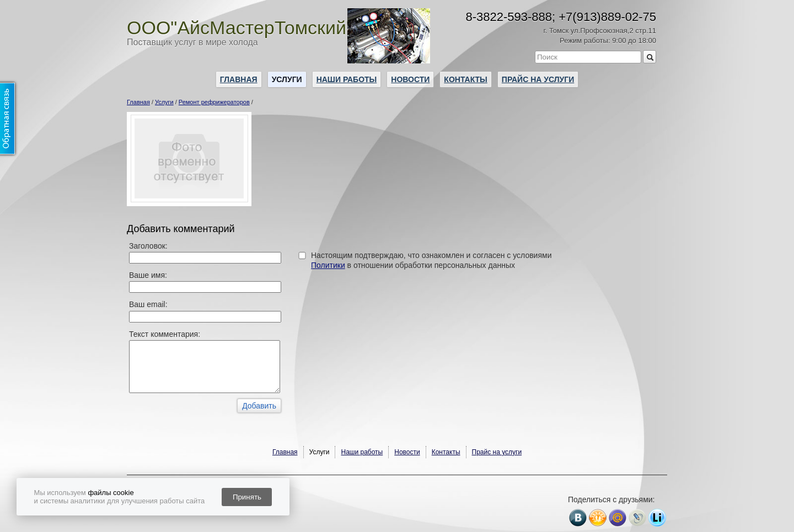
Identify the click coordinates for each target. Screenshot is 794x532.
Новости (410, 79)
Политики (328, 265)
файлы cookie (111, 493)
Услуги (287, 79)
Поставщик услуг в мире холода (192, 42)
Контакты (465, 79)
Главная (239, 79)
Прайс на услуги (538, 79)
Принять (247, 497)
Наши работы (347, 79)
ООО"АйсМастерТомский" (240, 28)
